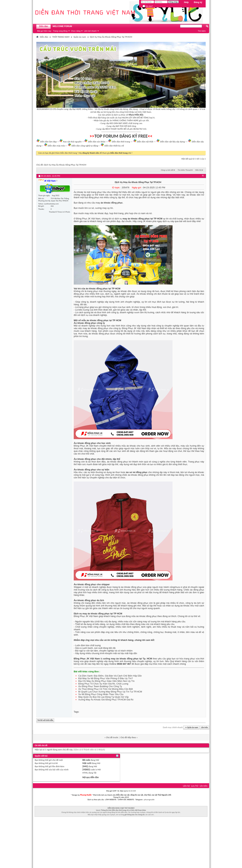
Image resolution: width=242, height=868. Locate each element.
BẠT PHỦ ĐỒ (122, 126)
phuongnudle (149, 800)
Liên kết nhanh (90, 31)
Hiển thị (198, 170)
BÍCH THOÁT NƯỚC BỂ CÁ (117, 129)
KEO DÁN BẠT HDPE (119, 123)
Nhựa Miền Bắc (136, 115)
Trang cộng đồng (60, 31)
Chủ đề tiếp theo (128, 737)
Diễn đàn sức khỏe (97, 142)
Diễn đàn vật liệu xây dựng (173, 142)
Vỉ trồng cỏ (182, 109)
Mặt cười (87, 763)
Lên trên (205, 727)
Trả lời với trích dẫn (45, 720)
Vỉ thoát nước (159, 109)
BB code (86, 760)
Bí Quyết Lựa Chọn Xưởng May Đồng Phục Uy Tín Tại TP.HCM (110, 692)
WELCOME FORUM (62, 26)
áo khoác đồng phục (112, 203)
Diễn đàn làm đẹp (48, 142)
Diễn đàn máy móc (56, 146)
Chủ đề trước (112, 737)
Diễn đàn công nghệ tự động (85, 146)
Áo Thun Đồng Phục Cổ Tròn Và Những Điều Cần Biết (106, 689)
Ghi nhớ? (148, 6)
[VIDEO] (86, 770)
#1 (203, 176)
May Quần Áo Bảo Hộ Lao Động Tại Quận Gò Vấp (103, 697)
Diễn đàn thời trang (121, 142)
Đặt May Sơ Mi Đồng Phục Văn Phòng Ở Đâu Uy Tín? (106, 678)
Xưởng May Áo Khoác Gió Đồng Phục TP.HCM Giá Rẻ (106, 700)
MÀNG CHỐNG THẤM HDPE (125, 120)
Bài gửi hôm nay (44, 31)
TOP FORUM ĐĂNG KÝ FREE (121, 136)
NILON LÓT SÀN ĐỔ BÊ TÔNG (135, 118)
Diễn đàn (44, 26)
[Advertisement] (121, 843)
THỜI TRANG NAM (61, 37)
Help (186, 2)
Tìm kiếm (202, 31)
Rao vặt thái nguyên (72, 142)
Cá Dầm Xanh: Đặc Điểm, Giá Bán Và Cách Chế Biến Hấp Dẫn (110, 676)
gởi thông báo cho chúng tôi (134, 815)
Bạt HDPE (77, 109)
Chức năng (76, 31)
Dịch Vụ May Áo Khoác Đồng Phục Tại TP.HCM (65, 165)
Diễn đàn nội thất (145, 142)
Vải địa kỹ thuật (102, 109)
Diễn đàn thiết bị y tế (114, 146)
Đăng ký (198, 2)
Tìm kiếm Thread (184, 170)
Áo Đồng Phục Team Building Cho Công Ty (100, 686)
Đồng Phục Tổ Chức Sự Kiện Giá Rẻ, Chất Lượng (103, 684)
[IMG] (85, 766)
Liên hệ (186, 786)
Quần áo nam (80, 37)
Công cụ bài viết (167, 170)
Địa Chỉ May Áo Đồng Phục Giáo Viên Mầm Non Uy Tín (106, 681)
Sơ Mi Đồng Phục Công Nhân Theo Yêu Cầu (101, 694)
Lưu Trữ (195, 786)
